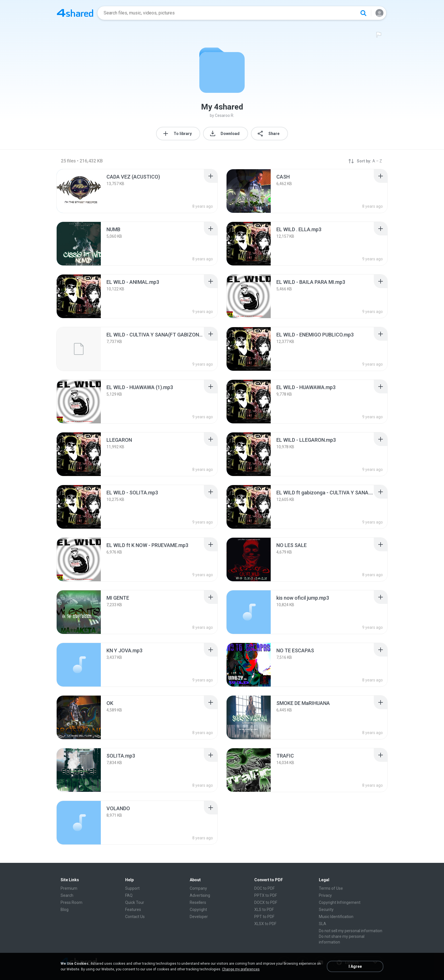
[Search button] (363, 13)
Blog (65, 910)
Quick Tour (135, 902)
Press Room (71, 902)
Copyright (198, 910)
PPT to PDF (264, 917)
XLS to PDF (264, 910)
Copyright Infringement (340, 902)
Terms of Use (331, 888)
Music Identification (336, 917)
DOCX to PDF (266, 902)
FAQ (129, 895)
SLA (323, 924)
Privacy (325, 895)
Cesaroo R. (225, 115)
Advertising (200, 895)
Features (133, 910)
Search (67, 895)
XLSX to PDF (265, 924)
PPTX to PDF (266, 895)
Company (198, 888)
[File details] (79, 191)
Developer (199, 917)
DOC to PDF (264, 888)
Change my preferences (241, 969)
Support (132, 888)
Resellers (198, 902)
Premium (69, 888)
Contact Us (135, 917)
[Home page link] (75, 13)
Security (326, 910)
